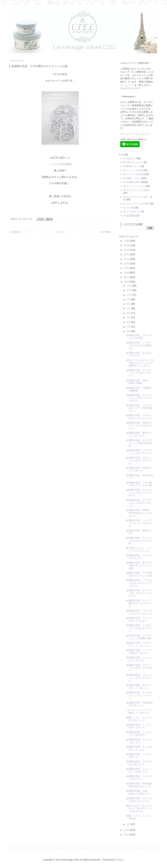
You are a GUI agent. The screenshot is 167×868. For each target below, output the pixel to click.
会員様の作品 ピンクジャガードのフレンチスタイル (139, 593)
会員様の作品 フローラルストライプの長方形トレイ (139, 408)
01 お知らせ (130, 158)
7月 (129, 308)
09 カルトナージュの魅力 (137, 190)
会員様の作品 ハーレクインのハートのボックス (139, 523)
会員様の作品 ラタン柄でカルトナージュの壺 (139, 484)
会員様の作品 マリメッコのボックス (139, 557)
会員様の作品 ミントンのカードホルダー (139, 619)
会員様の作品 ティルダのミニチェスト (139, 748)
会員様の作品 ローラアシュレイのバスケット (139, 452)
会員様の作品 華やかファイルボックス (139, 434)
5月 (129, 318)
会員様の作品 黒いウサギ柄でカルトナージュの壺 (139, 565)
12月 (129, 286)
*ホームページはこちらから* (135, 134)
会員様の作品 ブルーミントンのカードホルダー (139, 668)
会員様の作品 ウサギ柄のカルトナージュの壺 (139, 574)
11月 (129, 290)
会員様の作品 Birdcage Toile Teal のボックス (139, 785)
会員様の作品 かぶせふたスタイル (139, 354)
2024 (127, 245)
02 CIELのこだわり (133, 162)
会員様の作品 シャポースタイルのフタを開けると (139, 345)
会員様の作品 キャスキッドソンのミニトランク (139, 695)
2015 (127, 830)
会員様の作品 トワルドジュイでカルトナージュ (139, 628)
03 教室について (132, 166)
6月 (129, 313)
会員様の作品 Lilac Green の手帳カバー (138, 792)
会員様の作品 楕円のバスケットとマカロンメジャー (139, 426)
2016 (127, 282)
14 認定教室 (130, 216)
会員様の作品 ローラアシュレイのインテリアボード (139, 493)
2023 (127, 250)
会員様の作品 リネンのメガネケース (139, 778)
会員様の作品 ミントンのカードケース (139, 726)
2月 (129, 331)
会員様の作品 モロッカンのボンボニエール (139, 800)
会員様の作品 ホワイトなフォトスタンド (139, 687)
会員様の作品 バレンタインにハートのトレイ (139, 612)
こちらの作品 (56, 164)
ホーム (60, 232)
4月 (129, 322)
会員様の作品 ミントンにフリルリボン (139, 659)
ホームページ (127, 85)
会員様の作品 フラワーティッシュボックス (139, 644)
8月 (129, 304)
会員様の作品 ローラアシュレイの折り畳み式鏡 (139, 443)
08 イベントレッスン (134, 186)
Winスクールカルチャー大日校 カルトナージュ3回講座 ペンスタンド (140, 363)
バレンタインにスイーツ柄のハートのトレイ (139, 711)
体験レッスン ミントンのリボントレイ (139, 719)
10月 (129, 295)
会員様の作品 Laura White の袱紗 (137, 382)
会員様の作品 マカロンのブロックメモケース (139, 417)
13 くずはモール (132, 212)
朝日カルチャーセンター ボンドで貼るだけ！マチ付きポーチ (140, 808)
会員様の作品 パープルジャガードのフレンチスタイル (139, 583)
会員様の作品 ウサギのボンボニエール (139, 763)
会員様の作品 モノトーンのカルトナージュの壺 (139, 541)
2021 (127, 259)
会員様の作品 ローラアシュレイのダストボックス (139, 373)
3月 (129, 327)
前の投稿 (106, 232)
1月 (129, 824)
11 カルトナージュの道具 (137, 204)
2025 (127, 241)
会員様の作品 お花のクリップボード (139, 469)
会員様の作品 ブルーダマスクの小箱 (139, 337)
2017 (127, 277)
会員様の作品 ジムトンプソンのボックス (139, 770)
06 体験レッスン (132, 178)
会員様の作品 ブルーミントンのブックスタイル (139, 461)
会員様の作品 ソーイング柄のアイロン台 (139, 652)
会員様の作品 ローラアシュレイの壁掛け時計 (139, 637)
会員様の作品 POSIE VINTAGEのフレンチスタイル (139, 513)
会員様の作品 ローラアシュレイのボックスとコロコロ (139, 398)
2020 (127, 264)
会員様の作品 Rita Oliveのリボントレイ (139, 704)
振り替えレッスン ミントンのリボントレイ (139, 549)
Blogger (120, 860)
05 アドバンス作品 (133, 174)
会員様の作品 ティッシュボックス (139, 741)
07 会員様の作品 (132, 182)
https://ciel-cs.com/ (130, 88)
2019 (127, 268)
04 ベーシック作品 (133, 170)
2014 (127, 834)
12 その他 (128, 208)
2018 (127, 273)
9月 (129, 299)
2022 (127, 254)
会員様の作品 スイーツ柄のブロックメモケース (139, 603)
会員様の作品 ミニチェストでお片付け (139, 734)
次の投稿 (15, 232)
